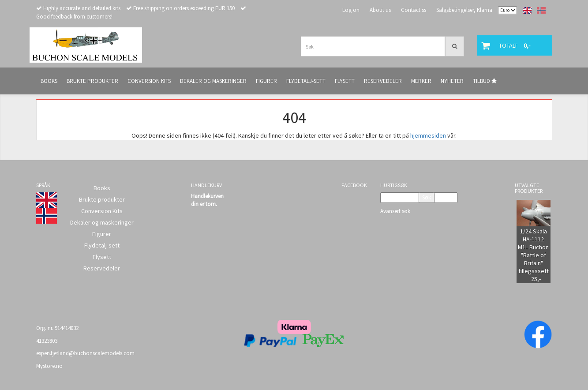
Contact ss (414, 10)
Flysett (102, 257)
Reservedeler (102, 268)
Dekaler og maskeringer (102, 222)
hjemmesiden (428, 135)
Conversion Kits (102, 211)
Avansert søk (395, 211)
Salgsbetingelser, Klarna (464, 10)
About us (380, 10)
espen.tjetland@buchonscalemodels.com (85, 353)
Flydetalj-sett (102, 245)
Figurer (102, 234)
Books (102, 188)
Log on (351, 10)
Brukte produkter (102, 199)
